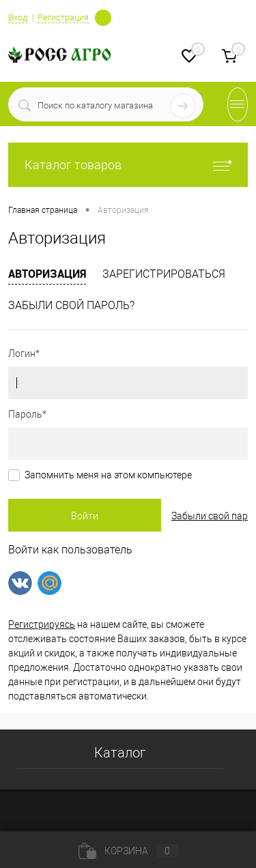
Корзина (128, 851)
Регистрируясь (42, 624)
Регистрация (63, 17)
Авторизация (47, 274)
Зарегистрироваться (164, 274)
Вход (18, 17)
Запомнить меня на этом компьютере (108, 475)
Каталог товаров (128, 165)
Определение (103, 16)
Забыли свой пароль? (71, 305)
